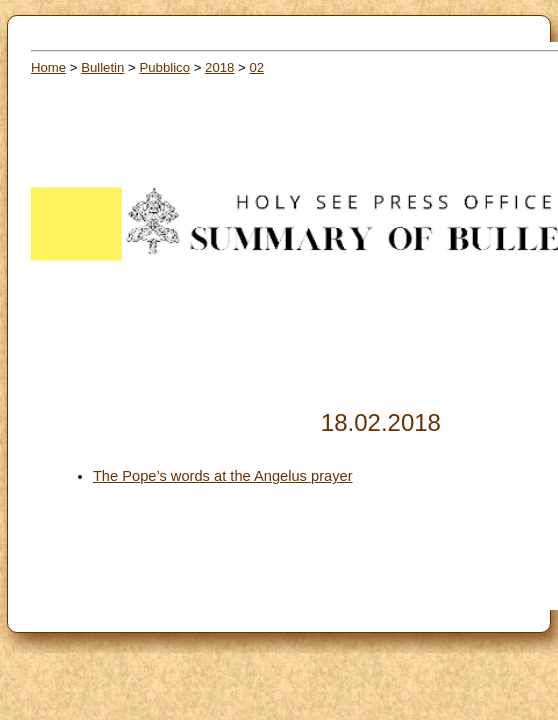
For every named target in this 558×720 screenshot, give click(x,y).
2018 (219, 67)
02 (256, 67)
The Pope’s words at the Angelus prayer (223, 476)
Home (48, 67)
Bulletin (102, 67)
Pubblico (164, 67)
